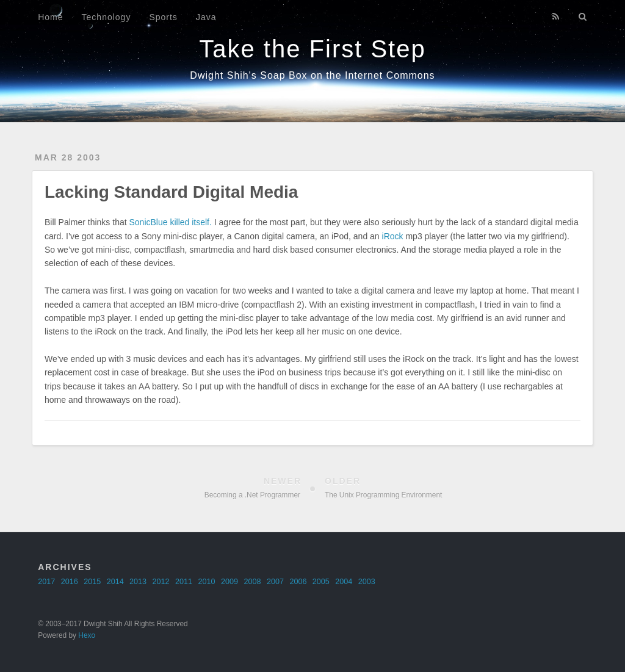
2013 (138, 582)
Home (50, 17)
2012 (161, 582)
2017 (46, 582)
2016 (70, 582)
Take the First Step (312, 49)
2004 (344, 582)
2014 (115, 582)
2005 (321, 582)
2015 (92, 582)
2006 (298, 582)
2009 (229, 582)
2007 (275, 582)
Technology (107, 17)
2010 (207, 582)
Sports (163, 17)
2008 (252, 582)
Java (206, 17)
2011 (184, 582)
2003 (367, 582)
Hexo (87, 635)
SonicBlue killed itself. (171, 222)
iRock (393, 236)
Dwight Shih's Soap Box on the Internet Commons (312, 75)
